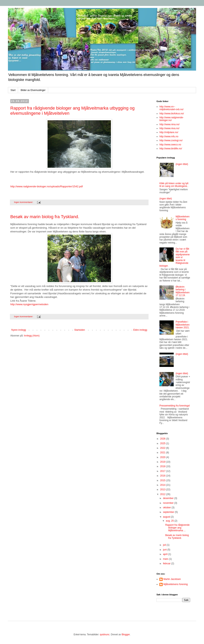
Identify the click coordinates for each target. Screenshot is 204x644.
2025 (163, 443)
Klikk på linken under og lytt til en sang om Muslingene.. (174, 185)
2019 (163, 462)
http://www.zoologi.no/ (171, 140)
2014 (163, 485)
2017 (163, 471)
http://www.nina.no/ (169, 124)
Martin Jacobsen (172, 579)
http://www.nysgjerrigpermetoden (29, 304)
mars (166, 559)
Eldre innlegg (140, 330)
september (169, 512)
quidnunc (105, 635)
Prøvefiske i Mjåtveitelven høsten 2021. (183, 325)
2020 (163, 457)
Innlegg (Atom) (32, 336)
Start (13, 90)
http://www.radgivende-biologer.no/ (172, 119)
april (166, 554)
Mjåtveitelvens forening (183, 218)
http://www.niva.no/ (169, 128)
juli (165, 545)
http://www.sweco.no (170, 145)
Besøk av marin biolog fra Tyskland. (45, 217)
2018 (163, 466)
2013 (163, 490)
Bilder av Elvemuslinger (33, 90)
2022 (163, 448)
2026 (163, 439)
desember (169, 498)
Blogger (126, 635)
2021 (163, 453)
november (169, 503)
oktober (167, 508)
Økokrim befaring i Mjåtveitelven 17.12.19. (183, 291)
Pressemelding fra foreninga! (175, 406)
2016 (163, 476)
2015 (163, 480)
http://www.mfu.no (169, 136)
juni (165, 550)
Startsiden (80, 330)
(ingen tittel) (182, 164)
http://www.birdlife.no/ (171, 149)
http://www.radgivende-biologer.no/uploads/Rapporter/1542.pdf (47, 186)
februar (167, 563)
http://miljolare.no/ (169, 132)
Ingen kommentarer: (24, 202)
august (167, 517)
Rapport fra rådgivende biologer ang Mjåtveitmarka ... (177, 528)
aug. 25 (170, 521)
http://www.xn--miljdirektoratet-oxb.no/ (171, 108)
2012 (163, 494)
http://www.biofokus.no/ (172, 114)
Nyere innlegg (19, 330)
